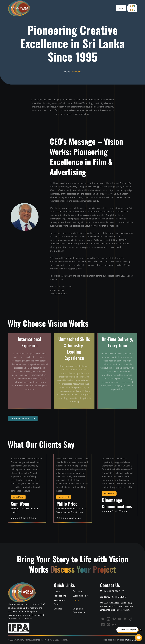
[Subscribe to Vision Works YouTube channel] (120, 619)
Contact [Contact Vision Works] (58, 609)
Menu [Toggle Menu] (121, 8)
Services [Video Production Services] (77, 591)
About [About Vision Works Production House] (76, 600)
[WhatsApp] (114, 625)
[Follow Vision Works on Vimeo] (114, 619)
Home (67, 72)
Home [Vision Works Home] (57, 591)
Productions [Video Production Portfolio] (60, 596)
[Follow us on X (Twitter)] (125, 619)
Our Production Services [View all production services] (23, 418)
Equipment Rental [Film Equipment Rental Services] (59, 602)
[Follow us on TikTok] (131, 619)
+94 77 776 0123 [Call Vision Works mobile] (116, 591)
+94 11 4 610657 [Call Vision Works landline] (119, 597)
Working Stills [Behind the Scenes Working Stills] (80, 596)
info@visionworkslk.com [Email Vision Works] (118, 610)
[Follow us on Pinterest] (108, 625)
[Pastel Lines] (131, 640)
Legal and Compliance (79, 610)
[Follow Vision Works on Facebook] (103, 619)
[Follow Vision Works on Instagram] (108, 619)
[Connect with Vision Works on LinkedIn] (103, 625)
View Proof (18, 497)
